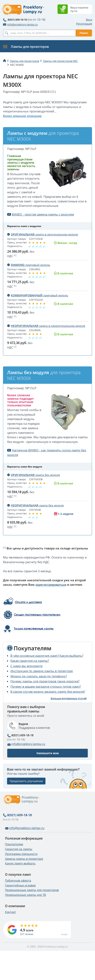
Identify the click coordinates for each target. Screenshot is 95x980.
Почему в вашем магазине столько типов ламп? (46, 686)
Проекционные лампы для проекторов (32, 890)
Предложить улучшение (26, 781)
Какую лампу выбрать (20, 863)
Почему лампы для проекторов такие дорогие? (45, 681)
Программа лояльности (21, 854)
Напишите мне (48, 753)
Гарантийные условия (20, 885)
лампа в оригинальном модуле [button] (43, 234)
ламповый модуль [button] (29, 265)
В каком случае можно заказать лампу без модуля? (48, 691)
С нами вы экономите (26, 666)
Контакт (11, 912)
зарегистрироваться (51, 585)
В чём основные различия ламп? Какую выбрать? (47, 656)
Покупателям (14, 844)
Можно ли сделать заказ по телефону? (39, 676)
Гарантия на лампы (19, 849)
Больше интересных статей (69, 698)
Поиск (84, 33)
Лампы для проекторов (24, 61)
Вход (89, 20)
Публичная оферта (18, 880)
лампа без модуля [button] (34, 475)
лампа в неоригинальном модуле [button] (46, 326)
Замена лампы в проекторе (24, 859)
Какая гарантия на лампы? (30, 661)
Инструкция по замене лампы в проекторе (42, 671)
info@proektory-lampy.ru (20, 24)
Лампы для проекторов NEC (60, 61)
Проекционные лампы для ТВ (25, 895)
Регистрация (84, 24)
